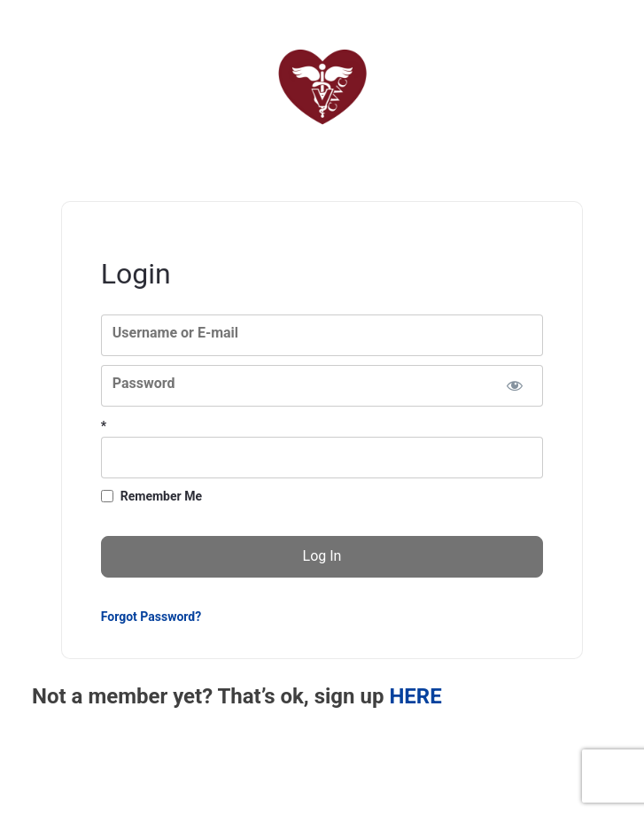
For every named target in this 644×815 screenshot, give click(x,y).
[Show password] (514, 386)
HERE (415, 696)
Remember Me (161, 496)
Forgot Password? (151, 617)
